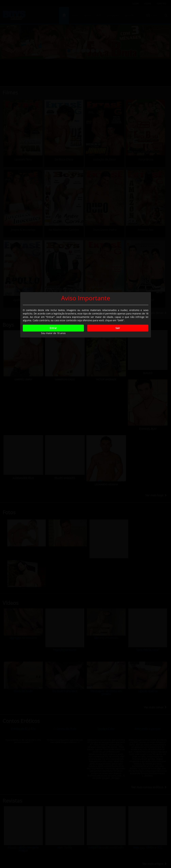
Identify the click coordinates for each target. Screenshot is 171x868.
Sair (118, 447)
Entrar (53, 447)
